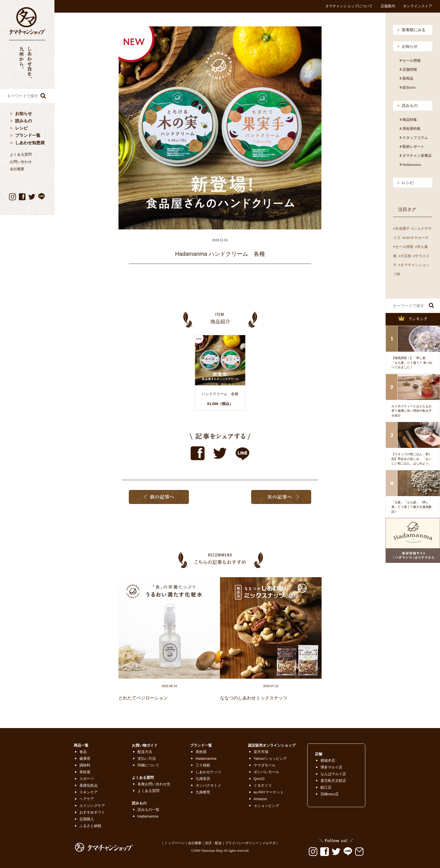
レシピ (21, 128)
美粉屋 (85, 772)
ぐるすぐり (263, 785)
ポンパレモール (266, 772)
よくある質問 (21, 154)
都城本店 (328, 760)
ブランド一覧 (28, 135)
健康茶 (85, 758)
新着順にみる (411, 30)
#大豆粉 (405, 256)
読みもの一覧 (148, 810)
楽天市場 (261, 752)
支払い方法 (147, 758)
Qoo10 (259, 779)
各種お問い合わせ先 (154, 784)
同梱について (148, 765)
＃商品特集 (408, 120)
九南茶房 (203, 779)
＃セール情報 (410, 60)
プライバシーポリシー (242, 843)
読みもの (24, 121)
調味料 (85, 765)
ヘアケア (87, 799)
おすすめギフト (92, 812)
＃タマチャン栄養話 (415, 156)
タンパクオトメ (208, 785)
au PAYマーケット (269, 792)
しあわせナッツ (208, 772)
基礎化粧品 (89, 785)
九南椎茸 (203, 792)
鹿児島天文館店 (333, 781)
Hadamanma (148, 816)
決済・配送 (213, 843)
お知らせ (24, 113)
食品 (83, 752)
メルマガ (269, 843)
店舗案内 (388, 6)
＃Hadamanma (410, 164)
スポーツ (87, 779)
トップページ (175, 843)
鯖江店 (326, 787)
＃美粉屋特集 (410, 129)
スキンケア (89, 792)
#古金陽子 (401, 228)
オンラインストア (418, 6)
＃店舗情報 (408, 69)
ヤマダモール (265, 765)
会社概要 (17, 169)
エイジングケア (92, 806)
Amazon (260, 799)
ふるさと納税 (90, 826)
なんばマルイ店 (333, 774)
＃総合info (407, 87)
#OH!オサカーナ (416, 238)
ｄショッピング (266, 806)
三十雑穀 (203, 765)
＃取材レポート (412, 147)
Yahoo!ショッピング (270, 758)
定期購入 (87, 819)
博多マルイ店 (331, 767)
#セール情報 (403, 247)
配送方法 (145, 752)
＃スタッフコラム (413, 138)
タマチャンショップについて (349, 6)
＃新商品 (406, 78)
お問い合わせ (21, 162)
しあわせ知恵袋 (30, 143)
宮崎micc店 (330, 794)
